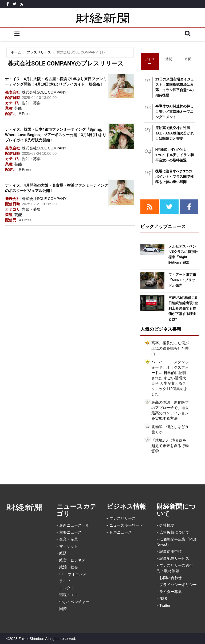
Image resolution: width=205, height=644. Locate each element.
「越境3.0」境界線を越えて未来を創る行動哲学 (170, 446)
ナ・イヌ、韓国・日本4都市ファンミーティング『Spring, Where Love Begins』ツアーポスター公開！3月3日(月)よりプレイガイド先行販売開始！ (56, 135)
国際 (63, 609)
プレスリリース (39, 52)
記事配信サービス (174, 558)
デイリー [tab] (150, 61)
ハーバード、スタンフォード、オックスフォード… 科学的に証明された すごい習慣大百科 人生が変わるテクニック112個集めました (170, 378)
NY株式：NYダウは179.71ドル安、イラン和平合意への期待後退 (175, 155)
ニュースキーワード (126, 525)
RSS (163, 599)
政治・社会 (69, 567)
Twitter (165, 606)
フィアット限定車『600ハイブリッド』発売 (182, 280)
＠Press (25, 114)
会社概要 (167, 525)
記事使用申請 (171, 552)
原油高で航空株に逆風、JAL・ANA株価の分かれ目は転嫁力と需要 (175, 133)
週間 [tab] (169, 59)
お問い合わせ (171, 578)
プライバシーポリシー (178, 585)
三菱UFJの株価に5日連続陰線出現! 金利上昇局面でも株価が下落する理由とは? (183, 308)
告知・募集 (31, 103)
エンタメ (67, 588)
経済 (63, 553)
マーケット (69, 546)
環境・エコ (69, 595)
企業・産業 (69, 539)
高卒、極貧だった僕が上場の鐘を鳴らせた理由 (170, 348)
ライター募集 (171, 592)
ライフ (65, 581)
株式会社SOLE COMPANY (44, 92)
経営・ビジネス (72, 560)
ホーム (16, 52)
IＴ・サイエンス (73, 574)
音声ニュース (121, 532)
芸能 (18, 108)
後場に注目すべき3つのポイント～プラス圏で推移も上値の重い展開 (174, 177)
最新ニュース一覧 (74, 525)
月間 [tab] (188, 59)
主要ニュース (70, 532)
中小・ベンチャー (74, 602)
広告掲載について (174, 532)
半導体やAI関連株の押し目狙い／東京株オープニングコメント (174, 112)
